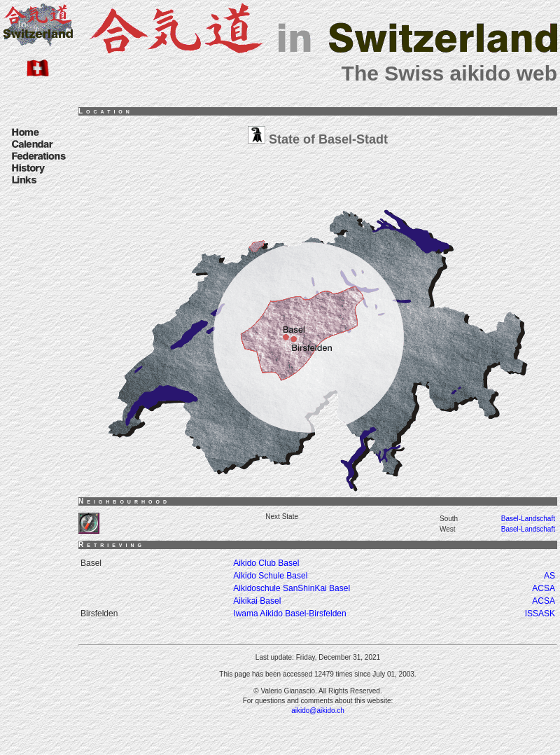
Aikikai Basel (257, 601)
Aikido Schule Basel (270, 576)
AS (549, 576)
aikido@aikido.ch (318, 711)
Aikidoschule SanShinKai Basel (292, 588)
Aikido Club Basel (266, 563)
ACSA (544, 588)
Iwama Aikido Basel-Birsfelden (289, 614)
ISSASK (540, 614)
